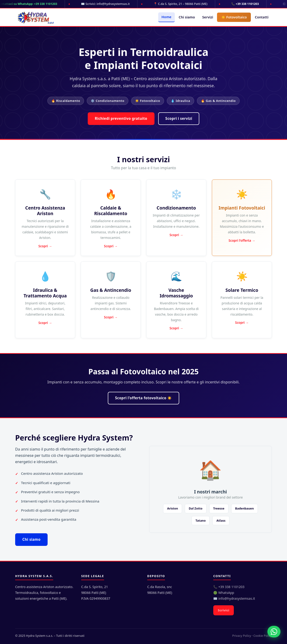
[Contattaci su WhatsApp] (274, 632)
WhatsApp (226, 593)
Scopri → (45, 246)
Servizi (208, 17)
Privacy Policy (242, 636)
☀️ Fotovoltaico (234, 17)
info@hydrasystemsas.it (237, 598)
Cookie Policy (263, 636)
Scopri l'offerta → (242, 240)
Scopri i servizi (179, 118)
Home (166, 17)
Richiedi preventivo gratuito (121, 118)
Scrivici (224, 610)
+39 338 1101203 (231, 587)
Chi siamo (187, 17)
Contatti (262, 17)
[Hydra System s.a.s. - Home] (35, 17)
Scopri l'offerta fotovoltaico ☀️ (143, 398)
